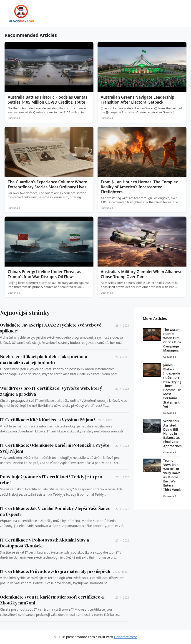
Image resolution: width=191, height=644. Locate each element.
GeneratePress (126, 637)
